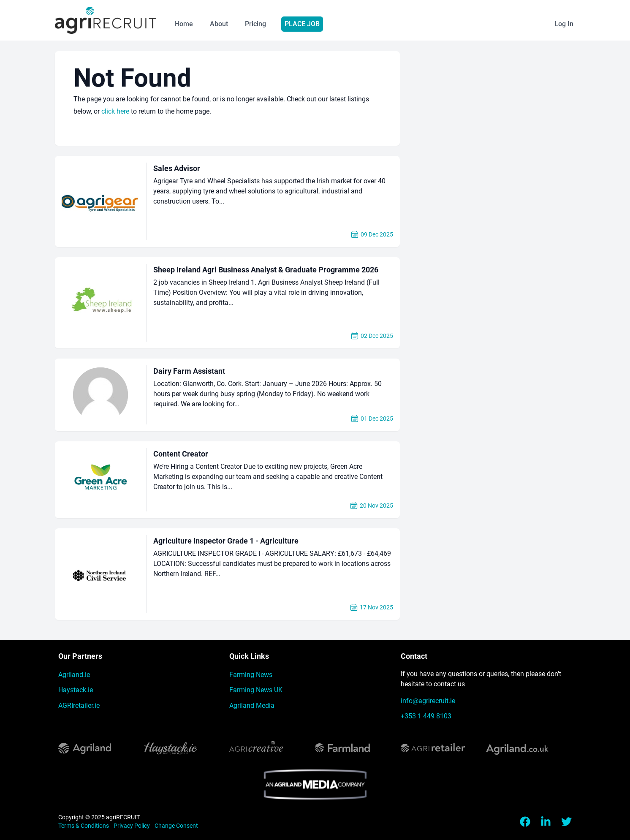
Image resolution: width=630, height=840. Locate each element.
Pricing (255, 24)
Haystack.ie (76, 690)
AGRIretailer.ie (79, 705)
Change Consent (176, 826)
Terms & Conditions (84, 826)
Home (184, 24)
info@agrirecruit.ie (428, 701)
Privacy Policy (132, 826)
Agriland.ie (74, 675)
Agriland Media (252, 705)
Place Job (302, 24)
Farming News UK (256, 690)
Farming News (251, 675)
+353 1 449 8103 (426, 716)
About (219, 24)
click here (115, 111)
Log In (564, 24)
